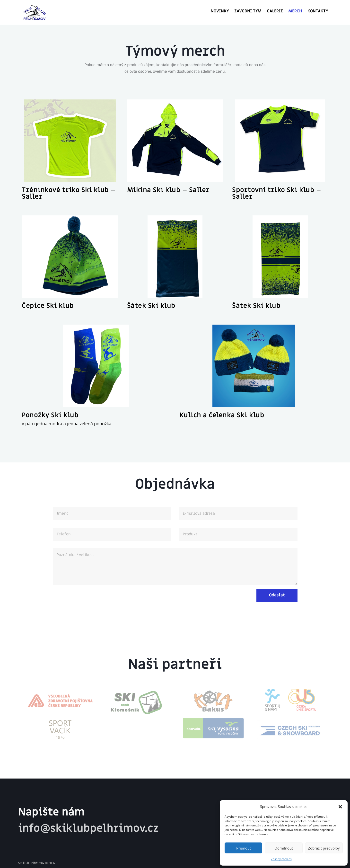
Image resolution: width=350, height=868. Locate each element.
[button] (340, 807)
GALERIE (275, 12)
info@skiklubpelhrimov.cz (88, 828)
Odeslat (277, 595)
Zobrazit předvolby (324, 848)
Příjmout (244, 848)
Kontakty (318, 12)
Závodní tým (248, 12)
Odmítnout (284, 848)
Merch (295, 12)
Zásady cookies (281, 859)
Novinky (220, 12)
